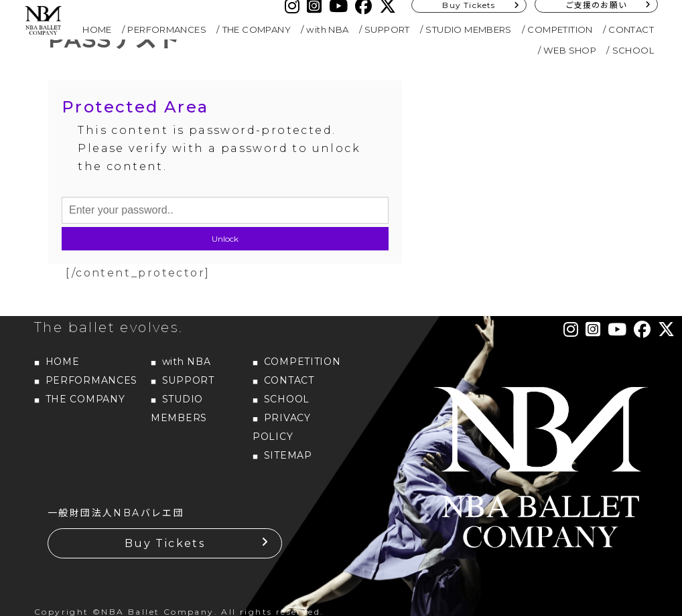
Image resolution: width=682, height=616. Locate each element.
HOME (97, 29)
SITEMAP (288, 455)
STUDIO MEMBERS (469, 29)
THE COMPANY (257, 29)
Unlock (225, 239)
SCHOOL (633, 50)
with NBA (327, 29)
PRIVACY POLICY (282, 427)
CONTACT (631, 29)
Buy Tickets (165, 543)
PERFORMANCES (167, 29)
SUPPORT (387, 29)
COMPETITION (560, 29)
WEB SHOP (570, 50)
